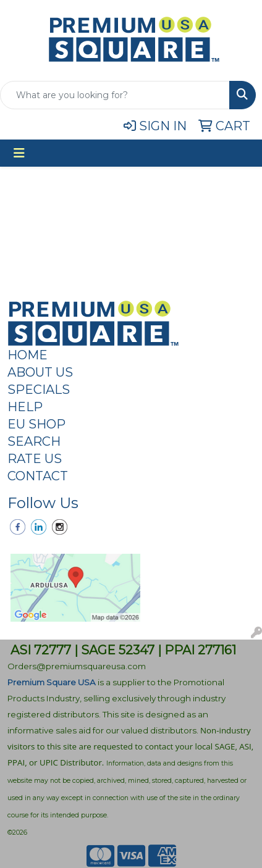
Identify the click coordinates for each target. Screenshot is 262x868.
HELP (25, 407)
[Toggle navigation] (19, 153)
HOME (27, 355)
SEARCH (34, 441)
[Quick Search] (115, 95)
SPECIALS (39, 390)
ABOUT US (40, 372)
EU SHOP (36, 424)
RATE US (35, 459)
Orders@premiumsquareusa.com (77, 666)
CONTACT (38, 476)
